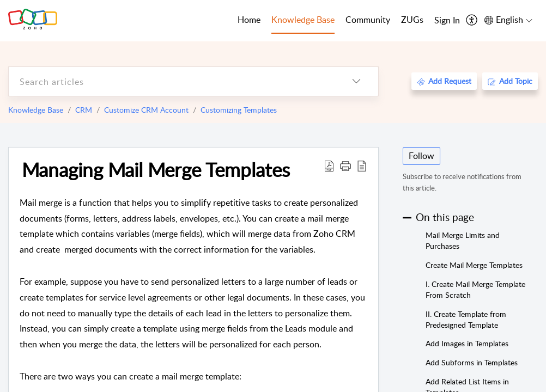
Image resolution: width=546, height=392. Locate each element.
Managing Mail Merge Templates (156, 169)
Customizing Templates (239, 110)
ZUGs (412, 20)
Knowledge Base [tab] (303, 20)
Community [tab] (368, 20)
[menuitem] (447, 21)
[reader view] (362, 166)
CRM (84, 110)
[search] (172, 81)
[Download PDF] (329, 166)
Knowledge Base (36, 110)
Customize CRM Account (146, 110)
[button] (345, 166)
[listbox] (356, 81)
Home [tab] (249, 20)
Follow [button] (421, 156)
